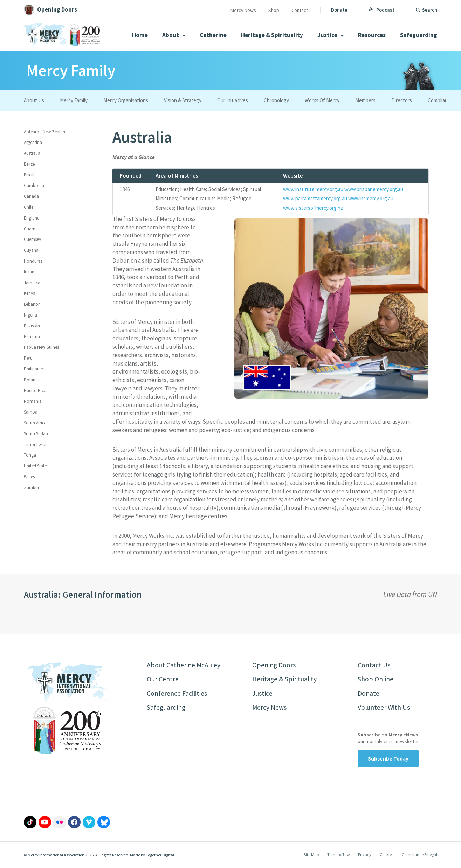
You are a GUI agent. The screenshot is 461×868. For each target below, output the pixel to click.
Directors (402, 100)
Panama (32, 337)
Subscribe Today (388, 759)
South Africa (35, 423)
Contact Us (374, 665)
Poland (31, 380)
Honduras (33, 261)
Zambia (31, 488)
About (174, 35)
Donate (339, 10)
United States (36, 466)
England (32, 218)
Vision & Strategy (183, 100)
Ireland (30, 272)
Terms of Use (338, 855)
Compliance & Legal (419, 855)
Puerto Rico (35, 391)
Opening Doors (274, 665)
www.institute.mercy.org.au (313, 189)
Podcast (381, 10)
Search (430, 10)
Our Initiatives (233, 100)
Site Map (311, 855)
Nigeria (30, 315)
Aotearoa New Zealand (46, 132)
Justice (331, 35)
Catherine (213, 35)
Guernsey (32, 239)
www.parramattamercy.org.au (315, 198)
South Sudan (36, 434)
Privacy (365, 855)
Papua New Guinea (42, 347)
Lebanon (32, 304)
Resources (372, 35)
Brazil (29, 175)
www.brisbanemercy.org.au (374, 189)
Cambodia (34, 185)
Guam (30, 229)
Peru (28, 358)
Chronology (276, 100)
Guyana (31, 250)
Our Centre (163, 679)
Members (365, 100)
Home (140, 35)
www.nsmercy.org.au (371, 198)
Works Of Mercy (322, 100)
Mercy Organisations (126, 100)
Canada (31, 196)
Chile (29, 207)
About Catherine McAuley (184, 665)
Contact (300, 10)
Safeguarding (419, 35)
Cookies (387, 855)
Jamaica (32, 283)
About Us (34, 100)
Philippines (34, 369)
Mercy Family (74, 100)
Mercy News (243, 10)
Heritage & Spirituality (272, 35)
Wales (29, 477)
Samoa (31, 412)
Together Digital (160, 856)
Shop (274, 10)
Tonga (30, 455)
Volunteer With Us (384, 708)
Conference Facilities (177, 694)
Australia (32, 153)
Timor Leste (35, 445)
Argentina (33, 142)
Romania (33, 401)
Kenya (30, 293)
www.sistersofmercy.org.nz (313, 208)
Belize (29, 164)
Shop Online (376, 679)
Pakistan (32, 326)
